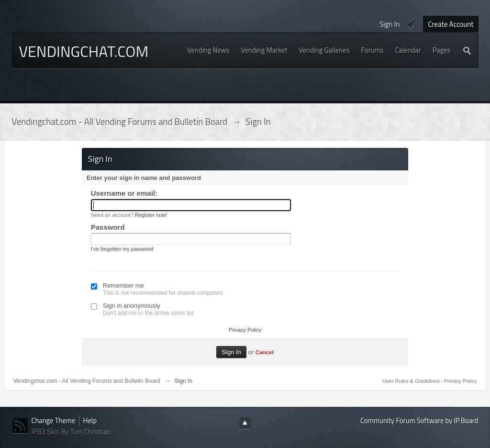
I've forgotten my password (122, 249)
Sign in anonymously (132, 306)
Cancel (264, 352)
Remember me (123, 286)
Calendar (408, 50)
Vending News (209, 50)
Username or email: (124, 193)
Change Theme (54, 420)
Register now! (151, 215)
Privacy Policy (245, 330)
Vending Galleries (324, 50)
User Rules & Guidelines (412, 381)
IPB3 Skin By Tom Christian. (72, 431)
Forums (373, 50)
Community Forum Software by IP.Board (419, 420)
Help (90, 420)
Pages (442, 50)
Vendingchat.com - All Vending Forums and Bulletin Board (87, 381)
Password (108, 227)
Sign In (390, 24)
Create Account (451, 24)
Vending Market (264, 50)
